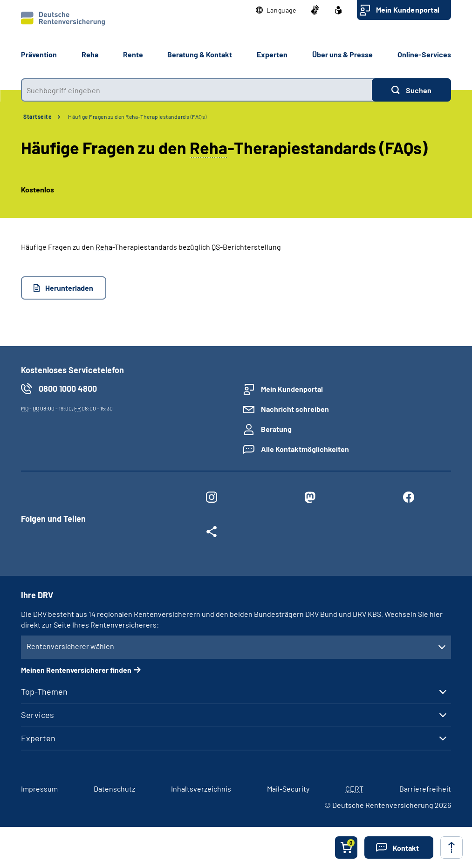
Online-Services (424, 54)
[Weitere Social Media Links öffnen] (212, 533)
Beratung (276, 429)
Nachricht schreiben (295, 409)
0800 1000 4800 (68, 389)
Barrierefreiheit (425, 789)
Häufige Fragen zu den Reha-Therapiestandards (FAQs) (137, 116)
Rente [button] (133, 54)
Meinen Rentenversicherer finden (76, 670)
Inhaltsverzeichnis (201, 789)
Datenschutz (114, 789)
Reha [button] (90, 54)
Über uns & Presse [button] (342, 54)
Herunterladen (69, 288)
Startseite (38, 116)
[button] (276, 10)
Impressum (39, 789)
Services (38, 715)
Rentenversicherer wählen (70, 646)
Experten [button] (272, 54)
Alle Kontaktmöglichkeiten (305, 449)
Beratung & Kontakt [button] (200, 54)
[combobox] (196, 90)
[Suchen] (411, 90)
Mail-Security (288, 789)
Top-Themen (44, 691)
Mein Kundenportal (408, 10)
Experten (38, 738)
